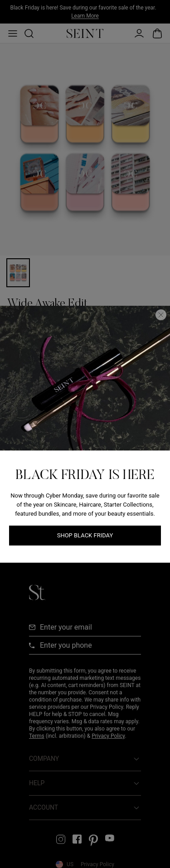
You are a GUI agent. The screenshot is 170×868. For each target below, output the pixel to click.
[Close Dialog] (161, 315)
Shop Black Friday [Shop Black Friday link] (85, 535)
